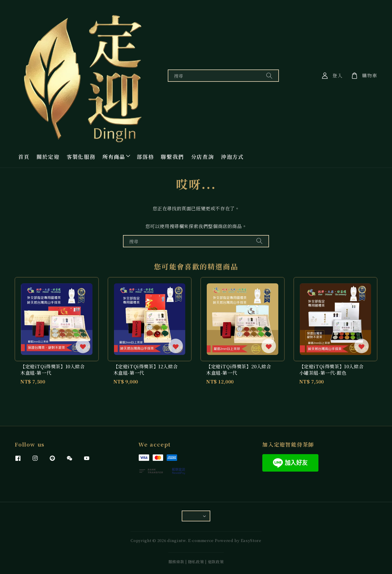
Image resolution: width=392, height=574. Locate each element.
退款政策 (216, 562)
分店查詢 (203, 157)
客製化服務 (81, 157)
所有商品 (114, 157)
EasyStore (251, 540)
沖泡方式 (232, 157)
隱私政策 (196, 562)
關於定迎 (48, 157)
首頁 (24, 157)
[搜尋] (269, 75)
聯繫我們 (172, 157)
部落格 (145, 157)
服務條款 (176, 562)
